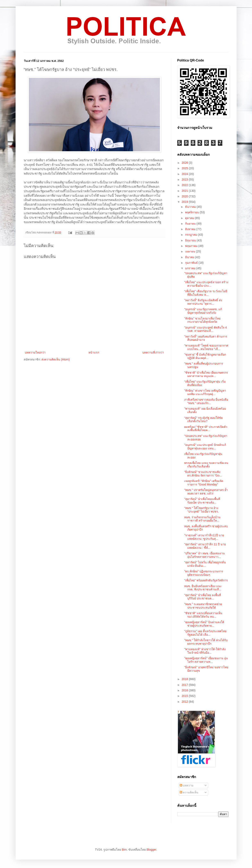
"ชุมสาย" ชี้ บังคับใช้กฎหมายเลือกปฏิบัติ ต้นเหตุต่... (205, 356)
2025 (185, 168)
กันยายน (191, 224)
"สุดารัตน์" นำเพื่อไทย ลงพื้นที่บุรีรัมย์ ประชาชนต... (203, 597)
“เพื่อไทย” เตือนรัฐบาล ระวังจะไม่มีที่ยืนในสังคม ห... (206, 293)
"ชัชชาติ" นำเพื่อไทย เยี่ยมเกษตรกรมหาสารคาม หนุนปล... (206, 374)
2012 (185, 702)
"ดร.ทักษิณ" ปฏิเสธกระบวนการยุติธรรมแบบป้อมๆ (204, 573)
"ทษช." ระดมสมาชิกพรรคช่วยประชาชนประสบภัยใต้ (203, 606)
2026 (185, 163)
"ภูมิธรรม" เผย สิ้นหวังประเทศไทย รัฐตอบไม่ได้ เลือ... (205, 633)
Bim (124, 850)
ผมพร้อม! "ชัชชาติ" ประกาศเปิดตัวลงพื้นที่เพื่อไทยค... (206, 429)
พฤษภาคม (192, 246)
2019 (185, 202)
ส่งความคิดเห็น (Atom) (55, 359)
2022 (185, 185)
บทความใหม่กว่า (35, 352)
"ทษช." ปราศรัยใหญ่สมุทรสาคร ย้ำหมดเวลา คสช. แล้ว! (206, 492)
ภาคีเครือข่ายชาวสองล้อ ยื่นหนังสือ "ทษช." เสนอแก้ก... (206, 401)
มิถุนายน (191, 240)
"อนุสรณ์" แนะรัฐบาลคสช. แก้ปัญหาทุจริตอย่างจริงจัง (203, 311)
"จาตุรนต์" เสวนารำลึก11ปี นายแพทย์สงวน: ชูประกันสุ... (204, 537)
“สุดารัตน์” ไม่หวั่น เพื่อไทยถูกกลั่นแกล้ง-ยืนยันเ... (205, 564)
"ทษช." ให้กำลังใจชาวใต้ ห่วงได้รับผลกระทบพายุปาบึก (206, 642)
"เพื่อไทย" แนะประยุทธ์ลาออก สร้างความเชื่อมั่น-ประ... (206, 284)
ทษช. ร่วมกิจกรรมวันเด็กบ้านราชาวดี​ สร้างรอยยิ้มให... (202, 519)
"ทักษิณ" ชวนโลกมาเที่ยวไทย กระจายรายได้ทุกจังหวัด (202, 320)
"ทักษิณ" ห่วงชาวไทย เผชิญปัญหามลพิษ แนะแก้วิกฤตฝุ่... (205, 392)
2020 (185, 196)
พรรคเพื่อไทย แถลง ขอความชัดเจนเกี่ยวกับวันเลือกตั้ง (206, 465)
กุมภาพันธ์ (192, 263)
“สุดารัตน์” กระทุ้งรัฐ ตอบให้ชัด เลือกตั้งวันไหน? (203, 420)
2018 (185, 679)
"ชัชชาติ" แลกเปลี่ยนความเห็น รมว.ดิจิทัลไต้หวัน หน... (203, 615)
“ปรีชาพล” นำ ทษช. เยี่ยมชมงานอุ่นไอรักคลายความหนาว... (205, 555)
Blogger (151, 850)
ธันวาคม (191, 207)
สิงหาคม (191, 229)
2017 (185, 685)
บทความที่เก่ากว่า (153, 352)
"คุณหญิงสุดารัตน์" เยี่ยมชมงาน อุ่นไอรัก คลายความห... (206, 660)
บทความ (187, 785)
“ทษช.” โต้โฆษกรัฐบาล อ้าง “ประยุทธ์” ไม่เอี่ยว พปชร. (201, 510)
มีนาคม (190, 257)
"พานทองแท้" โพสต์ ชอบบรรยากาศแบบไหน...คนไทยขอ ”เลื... (206, 347)
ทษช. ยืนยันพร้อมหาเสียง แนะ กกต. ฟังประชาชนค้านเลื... (203, 588)
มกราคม (191, 268)
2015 (185, 696)
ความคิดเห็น (189, 792)
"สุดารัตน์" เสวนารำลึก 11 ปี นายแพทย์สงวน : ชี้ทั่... (205, 546)
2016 (185, 690)
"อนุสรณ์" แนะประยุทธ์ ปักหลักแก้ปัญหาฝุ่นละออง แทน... (205, 447)
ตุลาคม (190, 218)
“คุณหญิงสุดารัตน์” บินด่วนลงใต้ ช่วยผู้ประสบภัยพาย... (204, 624)
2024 (185, 174)
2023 (185, 180)
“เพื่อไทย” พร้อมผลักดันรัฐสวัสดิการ (206, 580)
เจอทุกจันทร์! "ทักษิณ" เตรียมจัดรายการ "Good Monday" (204, 483)
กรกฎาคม (192, 235)
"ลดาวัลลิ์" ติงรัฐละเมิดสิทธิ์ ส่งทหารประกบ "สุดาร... (203, 302)
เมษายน (190, 251)
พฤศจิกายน (192, 212)
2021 (185, 191)
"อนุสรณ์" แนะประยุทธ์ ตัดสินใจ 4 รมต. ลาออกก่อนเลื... (205, 329)
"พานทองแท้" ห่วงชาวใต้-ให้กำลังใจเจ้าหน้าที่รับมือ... (205, 651)
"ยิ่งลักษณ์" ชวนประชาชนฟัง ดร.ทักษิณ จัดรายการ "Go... (203, 474)
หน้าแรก (94, 352)
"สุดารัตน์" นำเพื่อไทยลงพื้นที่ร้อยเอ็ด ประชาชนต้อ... (202, 501)
